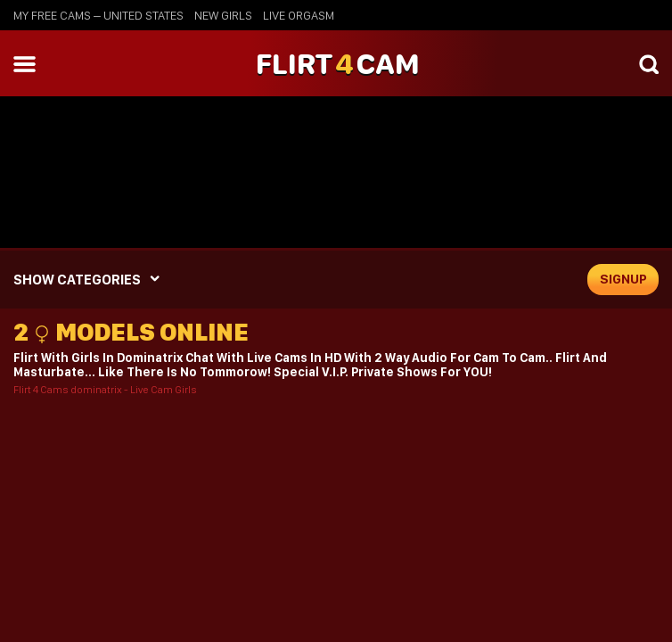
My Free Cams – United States (98, 15)
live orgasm (299, 15)
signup (623, 279)
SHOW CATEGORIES (77, 280)
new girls (223, 15)
